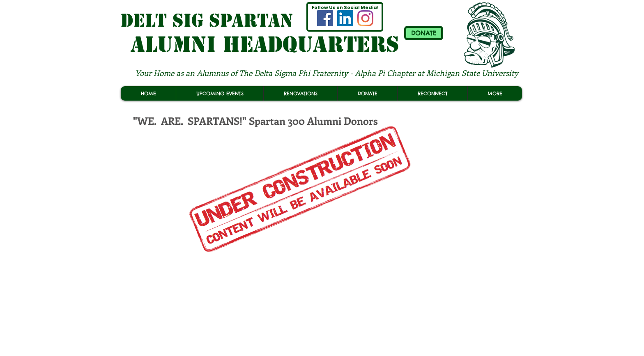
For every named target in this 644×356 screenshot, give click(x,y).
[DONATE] (424, 33)
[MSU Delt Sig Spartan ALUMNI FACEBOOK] (325, 18)
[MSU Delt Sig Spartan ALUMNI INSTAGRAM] (365, 18)
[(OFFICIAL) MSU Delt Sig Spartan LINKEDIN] (345, 18)
